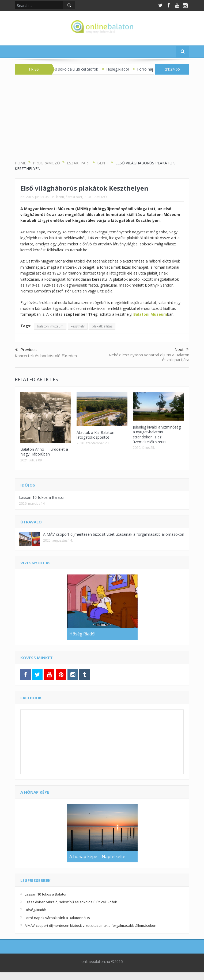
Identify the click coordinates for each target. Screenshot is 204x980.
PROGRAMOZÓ (95, 197)
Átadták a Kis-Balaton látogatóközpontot (95, 435)
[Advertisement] (102, 117)
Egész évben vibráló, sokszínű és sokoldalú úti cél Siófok (71, 902)
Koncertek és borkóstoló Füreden (46, 356)
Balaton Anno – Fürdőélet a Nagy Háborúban (44, 452)
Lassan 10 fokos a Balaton (42, 497)
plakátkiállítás (102, 326)
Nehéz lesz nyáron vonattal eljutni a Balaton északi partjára (149, 357)
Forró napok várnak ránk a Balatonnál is (57, 918)
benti (60, 197)
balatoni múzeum (50, 326)
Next (182, 349)
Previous (26, 350)
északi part (74, 197)
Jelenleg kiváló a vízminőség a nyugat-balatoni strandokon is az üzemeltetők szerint (157, 434)
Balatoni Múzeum (150, 314)
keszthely (78, 326)
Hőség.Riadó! (123, 69)
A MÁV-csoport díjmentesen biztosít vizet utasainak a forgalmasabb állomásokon (114, 534)
